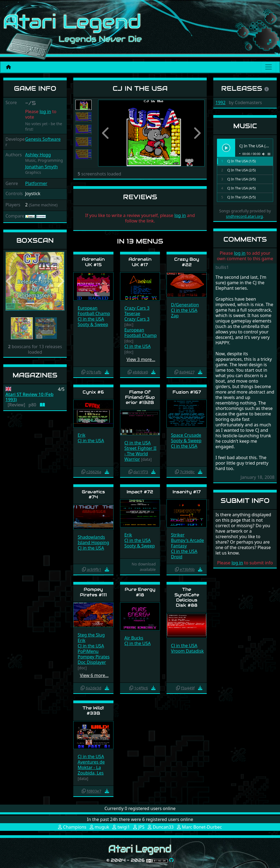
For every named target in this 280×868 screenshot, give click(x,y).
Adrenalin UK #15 (93, 262)
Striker (178, 535)
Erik (81, 435)
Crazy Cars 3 (137, 308)
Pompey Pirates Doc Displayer (94, 659)
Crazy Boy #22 (187, 262)
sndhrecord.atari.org (244, 216)
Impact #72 (140, 492)
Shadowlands (91, 537)
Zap (175, 316)
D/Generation (185, 305)
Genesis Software (43, 139)
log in (45, 112)
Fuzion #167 (187, 392)
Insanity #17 (187, 492)
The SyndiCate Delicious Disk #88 (187, 597)
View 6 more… (94, 675)
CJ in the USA (91, 319)
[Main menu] (269, 67)
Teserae (132, 313)
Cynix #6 (93, 392)
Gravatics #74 (93, 494)
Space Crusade (186, 435)
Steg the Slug (91, 635)
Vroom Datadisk (187, 651)
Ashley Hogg (38, 155)
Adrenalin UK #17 (140, 262)
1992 (221, 102)
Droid (177, 557)
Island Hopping (93, 542)
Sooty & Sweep (93, 324)
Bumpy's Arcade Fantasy (187, 543)
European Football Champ (94, 311)
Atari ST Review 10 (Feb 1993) (30, 397)
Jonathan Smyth (41, 167)
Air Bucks (134, 638)
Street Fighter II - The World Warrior (140, 454)
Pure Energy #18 (140, 592)
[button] (10, 281)
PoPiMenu (88, 651)
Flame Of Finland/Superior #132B (140, 397)
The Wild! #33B (93, 711)
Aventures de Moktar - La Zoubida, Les (91, 767)
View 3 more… (141, 359)
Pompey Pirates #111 (93, 592)
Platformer (36, 183)
